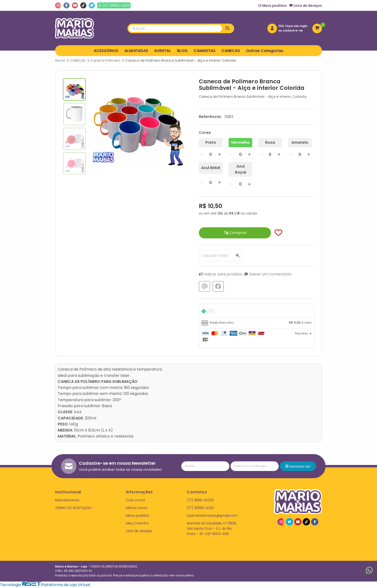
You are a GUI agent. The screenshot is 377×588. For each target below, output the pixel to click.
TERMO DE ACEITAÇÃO (73, 508)
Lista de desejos (306, 6)
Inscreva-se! (298, 466)
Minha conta (137, 508)
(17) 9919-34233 (200, 500)
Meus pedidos (272, 6)
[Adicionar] (220, 154)
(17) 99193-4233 (200, 508)
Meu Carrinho (137, 523)
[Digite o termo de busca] (175, 28)
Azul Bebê (211, 168)
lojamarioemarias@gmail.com (212, 516)
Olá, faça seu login (293, 26)
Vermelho (240, 142)
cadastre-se (293, 30)
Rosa (270, 142)
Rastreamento (67, 500)
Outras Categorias (265, 51)
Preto (211, 142)
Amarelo (300, 142)
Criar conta (135, 500)
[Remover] (202, 154)
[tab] (256, 312)
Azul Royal (240, 169)
